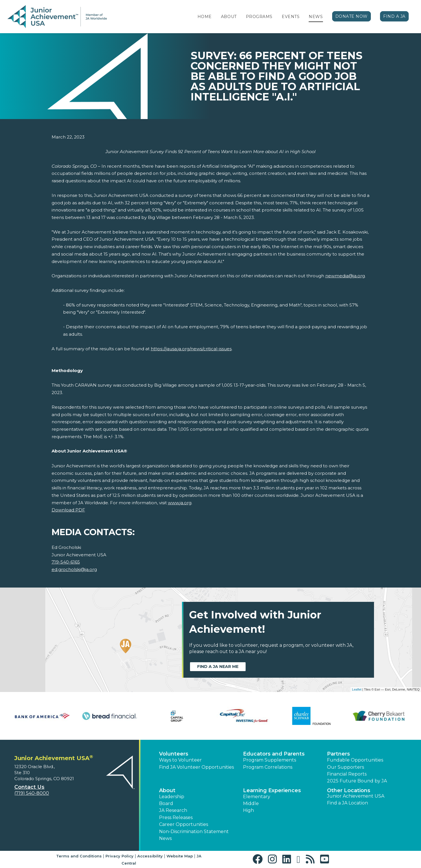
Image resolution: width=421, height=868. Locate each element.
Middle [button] (251, 803)
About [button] (167, 790)
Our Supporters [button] (345, 767)
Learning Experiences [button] (272, 790)
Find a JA (394, 16)
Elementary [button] (257, 797)
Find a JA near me (218, 667)
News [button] (165, 838)
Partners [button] (338, 754)
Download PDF (68, 510)
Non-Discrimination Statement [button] (194, 832)
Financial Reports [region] (347, 774)
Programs (259, 17)
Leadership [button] (172, 797)
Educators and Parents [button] (274, 754)
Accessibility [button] (150, 856)
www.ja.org (180, 503)
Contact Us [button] (29, 787)
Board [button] (166, 803)
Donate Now (352, 16)
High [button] (248, 810)
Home (205, 17)
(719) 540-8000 (32, 793)
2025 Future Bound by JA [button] (357, 781)
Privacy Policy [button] (120, 856)
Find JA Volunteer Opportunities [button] (196, 767)
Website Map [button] (180, 856)
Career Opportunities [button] (184, 824)
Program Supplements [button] (270, 760)
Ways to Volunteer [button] (180, 760)
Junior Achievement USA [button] (356, 796)
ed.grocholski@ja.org (74, 569)
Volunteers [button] (174, 754)
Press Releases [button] (176, 817)
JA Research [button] (173, 810)
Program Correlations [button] (268, 767)
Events (291, 17)
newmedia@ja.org (345, 276)
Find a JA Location (347, 803)
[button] (259, 859)
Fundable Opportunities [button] (355, 760)
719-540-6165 (66, 562)
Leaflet (357, 689)
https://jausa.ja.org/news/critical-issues (191, 349)
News (316, 17)
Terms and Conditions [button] (79, 856)
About (229, 17)
